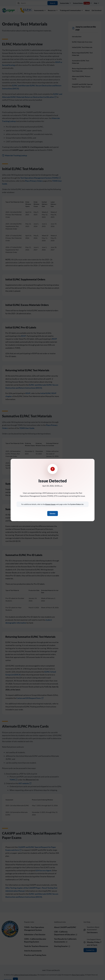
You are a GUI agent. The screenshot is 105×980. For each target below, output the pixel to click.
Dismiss (53, 513)
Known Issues (50, 504)
